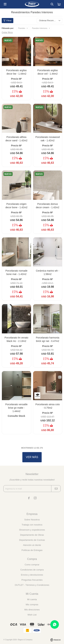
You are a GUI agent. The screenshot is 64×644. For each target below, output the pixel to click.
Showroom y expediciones (32, 530)
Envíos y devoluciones (32, 575)
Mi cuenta (32, 599)
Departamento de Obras (32, 535)
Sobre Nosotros (32, 520)
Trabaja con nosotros (32, 525)
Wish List (32, 615)
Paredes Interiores (40, 28)
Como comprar (32, 565)
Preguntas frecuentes (32, 580)
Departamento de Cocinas (32, 540)
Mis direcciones (32, 610)
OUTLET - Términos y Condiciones (32, 585)
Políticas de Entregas (32, 550)
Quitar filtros (7, 32)
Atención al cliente (32, 545)
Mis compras (32, 605)
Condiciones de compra (32, 570)
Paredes (22, 28)
